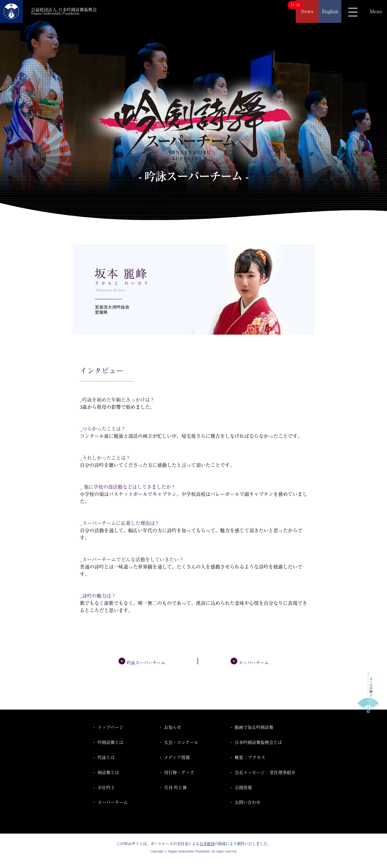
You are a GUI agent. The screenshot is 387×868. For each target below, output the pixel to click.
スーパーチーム (250, 663)
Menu (376, 11)
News (307, 11)
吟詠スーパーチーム (142, 663)
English (330, 11)
